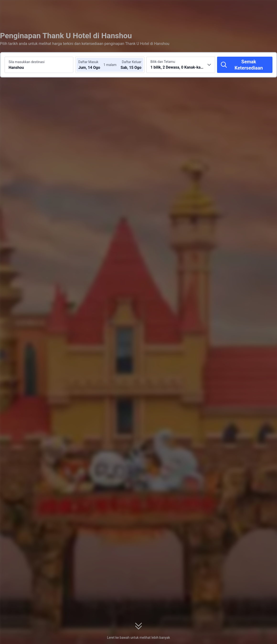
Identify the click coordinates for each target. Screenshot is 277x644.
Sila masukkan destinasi (27, 62)
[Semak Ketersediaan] (245, 65)
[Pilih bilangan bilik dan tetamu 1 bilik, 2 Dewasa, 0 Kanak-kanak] (181, 65)
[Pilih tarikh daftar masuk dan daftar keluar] (93, 65)
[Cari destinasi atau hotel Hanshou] (39, 65)
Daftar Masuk (88, 62)
